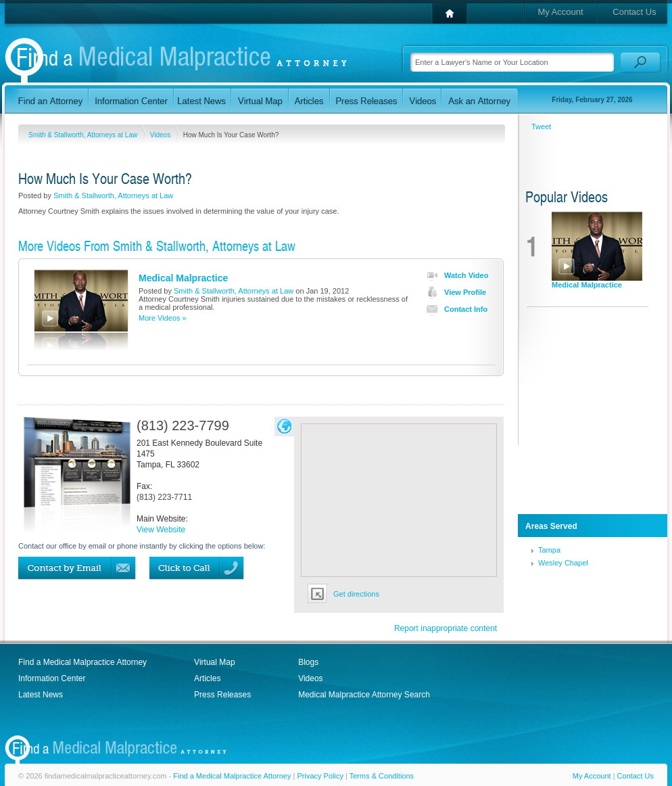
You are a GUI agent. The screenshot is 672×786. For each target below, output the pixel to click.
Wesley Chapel (563, 563)
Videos (161, 135)
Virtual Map (214, 662)
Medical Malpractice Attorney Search (364, 695)
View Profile (453, 292)
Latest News (41, 695)
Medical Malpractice (183, 278)
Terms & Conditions (382, 776)
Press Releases (222, 695)
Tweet (541, 126)
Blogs (308, 662)
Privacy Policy (320, 776)
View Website (161, 530)
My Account (560, 12)
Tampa (549, 550)
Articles (207, 678)
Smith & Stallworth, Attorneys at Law (84, 135)
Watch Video (454, 275)
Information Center (52, 678)
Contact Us (634, 12)
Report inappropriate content (446, 628)
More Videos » (163, 318)
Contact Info (454, 309)
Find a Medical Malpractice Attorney (82, 662)
